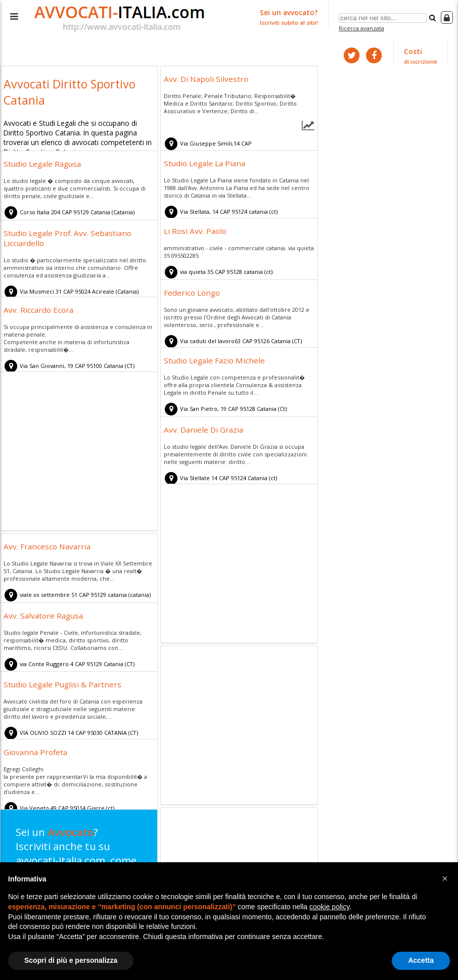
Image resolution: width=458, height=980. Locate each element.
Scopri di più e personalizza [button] (71, 960)
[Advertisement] (79, 452)
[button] (445, 878)
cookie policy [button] (329, 907)
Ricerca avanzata (363, 27)
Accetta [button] (421, 960)
